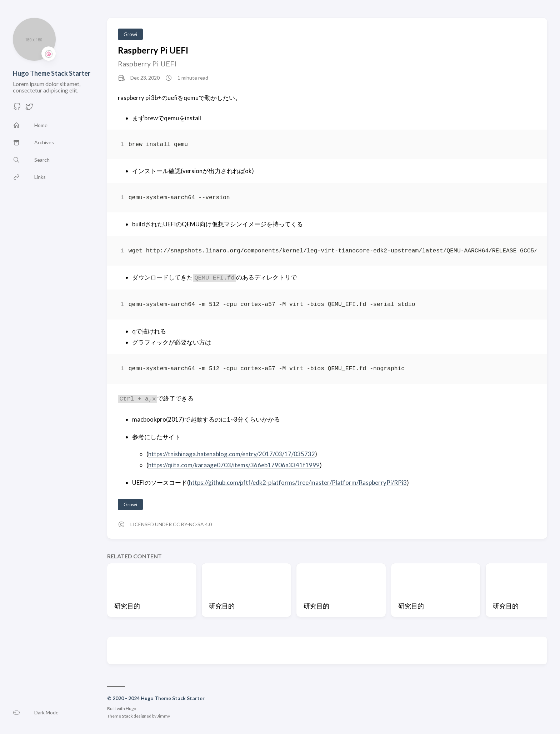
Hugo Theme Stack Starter (52, 73)
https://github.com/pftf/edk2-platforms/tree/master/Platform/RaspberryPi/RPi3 (298, 482)
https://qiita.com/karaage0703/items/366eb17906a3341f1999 (234, 465)
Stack (127, 716)
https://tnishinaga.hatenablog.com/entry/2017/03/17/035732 (232, 454)
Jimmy (164, 716)
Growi (130, 34)
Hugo (131, 708)
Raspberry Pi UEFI (153, 50)
